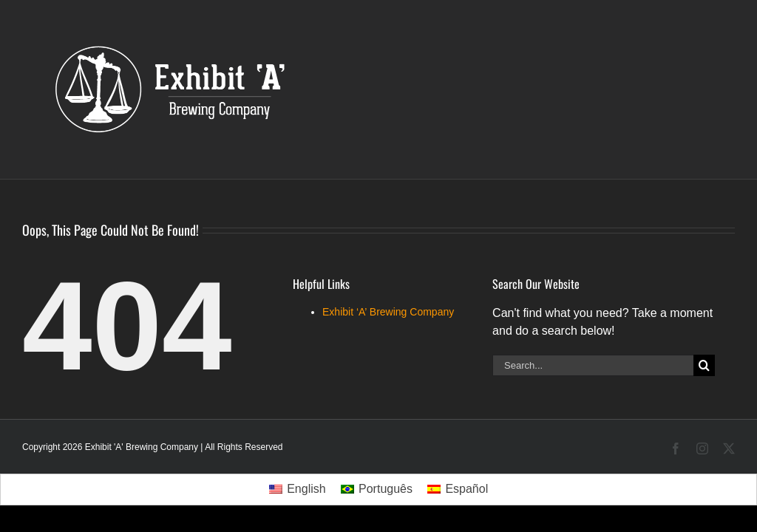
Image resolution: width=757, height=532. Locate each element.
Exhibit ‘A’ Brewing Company (388, 312)
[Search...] (593, 365)
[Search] (704, 365)
